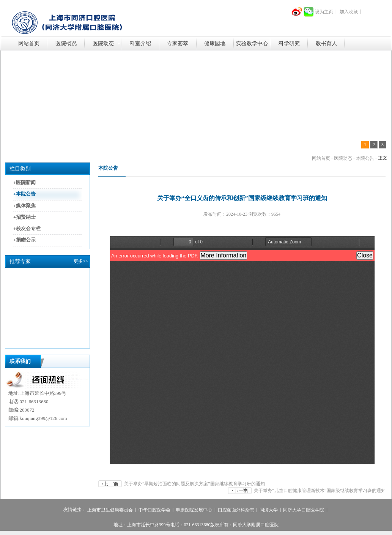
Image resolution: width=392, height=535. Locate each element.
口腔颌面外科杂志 (236, 510)
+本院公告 (24, 194)
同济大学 (269, 510)
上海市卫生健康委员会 (110, 510)
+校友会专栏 (27, 228)
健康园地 (215, 43)
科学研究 (289, 43)
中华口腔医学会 (154, 510)
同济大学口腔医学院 (304, 510)
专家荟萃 (178, 43)
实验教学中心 (252, 43)
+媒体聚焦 (24, 206)
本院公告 (365, 158)
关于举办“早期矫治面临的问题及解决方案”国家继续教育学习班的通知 (194, 484)
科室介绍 (140, 43)
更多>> (81, 261)
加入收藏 (349, 12)
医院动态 (103, 43)
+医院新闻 (24, 182)
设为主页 (324, 12)
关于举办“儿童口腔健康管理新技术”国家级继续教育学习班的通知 (320, 491)
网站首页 (29, 43)
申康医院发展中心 (194, 510)
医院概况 (66, 43)
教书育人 (326, 43)
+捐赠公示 (24, 240)
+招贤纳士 (24, 217)
